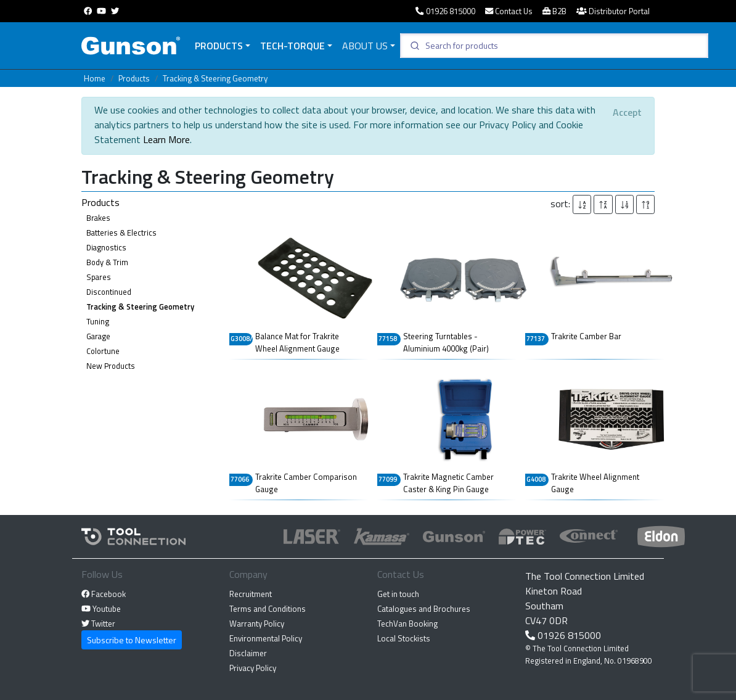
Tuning (98, 321)
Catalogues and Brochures (424, 609)
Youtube (101, 609)
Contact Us (509, 11)
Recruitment (251, 594)
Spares (99, 277)
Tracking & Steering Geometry (215, 78)
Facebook (104, 594)
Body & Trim (107, 262)
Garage (98, 336)
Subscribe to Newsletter (132, 640)
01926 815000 (445, 11)
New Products (111, 366)
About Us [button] (365, 46)
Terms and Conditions (268, 609)
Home (95, 78)
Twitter (98, 624)
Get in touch (398, 594)
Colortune (103, 351)
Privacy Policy (253, 668)
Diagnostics (106, 247)
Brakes (98, 218)
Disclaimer (248, 653)
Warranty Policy (257, 624)
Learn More (166, 139)
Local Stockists (404, 638)
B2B (554, 11)
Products (219, 46)
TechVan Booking (407, 624)
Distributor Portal (613, 11)
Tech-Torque (292, 46)
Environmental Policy (266, 638)
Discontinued (109, 292)
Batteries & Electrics (121, 233)
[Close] (627, 112)
